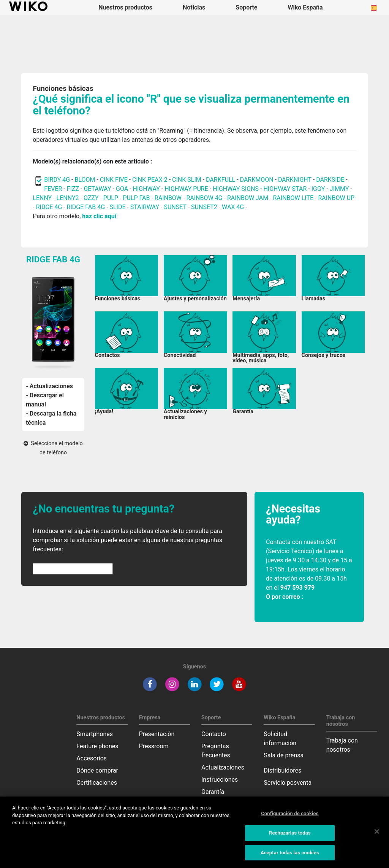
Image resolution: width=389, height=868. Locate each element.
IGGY (318, 189)
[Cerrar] (377, 835)
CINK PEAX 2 (150, 180)
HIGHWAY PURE (187, 189)
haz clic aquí (99, 216)
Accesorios (92, 758)
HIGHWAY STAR (286, 189)
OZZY (91, 198)
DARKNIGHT (295, 180)
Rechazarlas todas (290, 836)
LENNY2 (68, 198)
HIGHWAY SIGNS (236, 189)
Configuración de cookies (290, 817)
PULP (111, 198)
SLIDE (117, 207)
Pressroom (154, 746)
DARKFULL (221, 180)
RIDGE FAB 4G (86, 207)
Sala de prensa (284, 755)
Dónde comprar (97, 770)
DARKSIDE (330, 180)
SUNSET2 (204, 207)
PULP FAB (136, 198)
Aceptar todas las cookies (290, 856)
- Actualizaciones (49, 386)
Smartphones (95, 734)
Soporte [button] (246, 7)
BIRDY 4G (57, 180)
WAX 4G (233, 207)
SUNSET (175, 207)
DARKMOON (257, 180)
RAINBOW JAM (248, 198)
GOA (122, 189)
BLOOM (85, 180)
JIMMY (339, 189)
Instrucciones (220, 780)
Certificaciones (97, 783)
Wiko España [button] (305, 7)
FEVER (54, 189)
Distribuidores (282, 770)
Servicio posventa (288, 783)
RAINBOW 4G (204, 198)
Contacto (214, 734)
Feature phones (97, 746)
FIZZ (73, 189)
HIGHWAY (146, 189)
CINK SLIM (187, 180)
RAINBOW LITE (294, 198)
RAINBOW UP (336, 198)
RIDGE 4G (49, 207)
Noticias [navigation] (194, 7)
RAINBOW (168, 198)
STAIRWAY (145, 207)
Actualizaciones (223, 767)
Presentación (157, 734)
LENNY (42, 198)
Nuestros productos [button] (125, 7)
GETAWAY (97, 189)
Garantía (213, 792)
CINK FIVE (114, 180)
